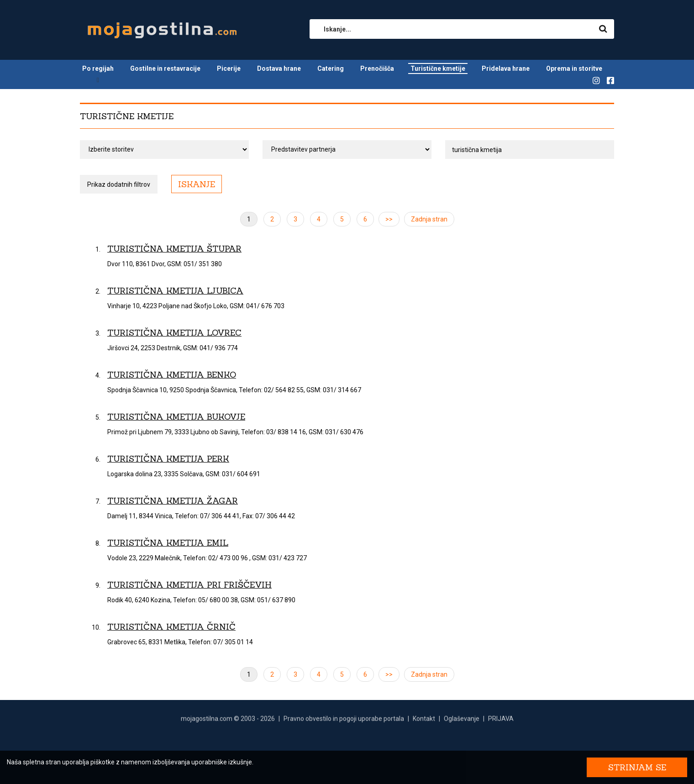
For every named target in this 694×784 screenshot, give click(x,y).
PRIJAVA (501, 721)
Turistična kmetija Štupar (174, 249)
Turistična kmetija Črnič (171, 627)
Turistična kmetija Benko (172, 375)
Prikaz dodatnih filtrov (119, 184)
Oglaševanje (462, 721)
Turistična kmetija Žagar (173, 501)
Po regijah (98, 68)
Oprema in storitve (574, 68)
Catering (331, 68)
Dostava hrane (279, 68)
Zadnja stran (429, 219)
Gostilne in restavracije (165, 68)
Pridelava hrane (506, 68)
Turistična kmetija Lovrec (174, 333)
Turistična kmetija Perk (168, 459)
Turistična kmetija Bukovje (176, 417)
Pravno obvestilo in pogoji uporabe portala (344, 721)
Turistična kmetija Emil (168, 543)
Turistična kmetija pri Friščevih (189, 585)
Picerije (229, 68)
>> (389, 219)
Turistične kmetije (438, 68)
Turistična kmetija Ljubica (175, 291)
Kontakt (424, 721)
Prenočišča (377, 68)
